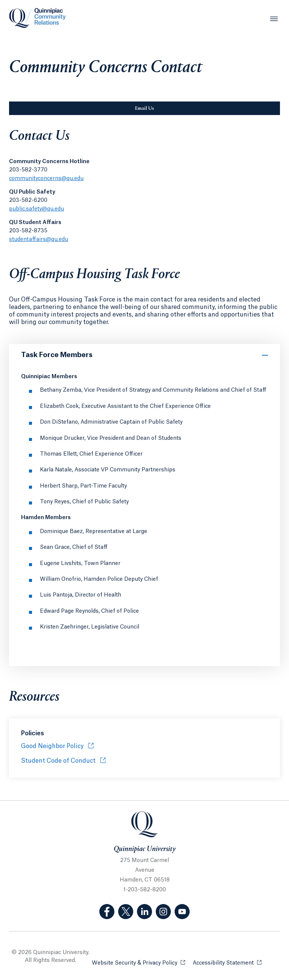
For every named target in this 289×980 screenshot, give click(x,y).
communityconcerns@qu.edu (46, 179)
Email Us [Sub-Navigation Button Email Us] (178, 108)
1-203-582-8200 (145, 890)
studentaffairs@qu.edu (39, 239)
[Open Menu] (274, 19)
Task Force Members (57, 355)
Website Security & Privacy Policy (138, 963)
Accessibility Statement (227, 963)
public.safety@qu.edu (37, 209)
